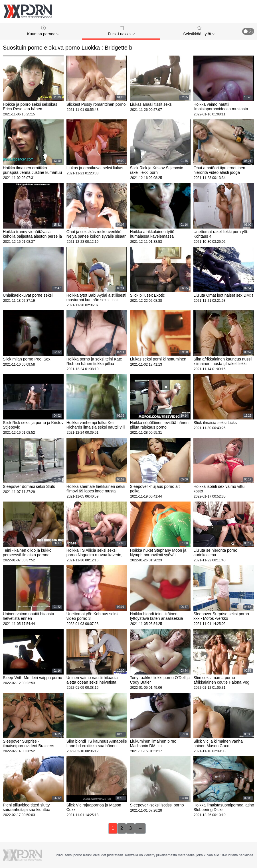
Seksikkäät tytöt (199, 31)
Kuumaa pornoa (43, 31)
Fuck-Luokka (121, 31)
